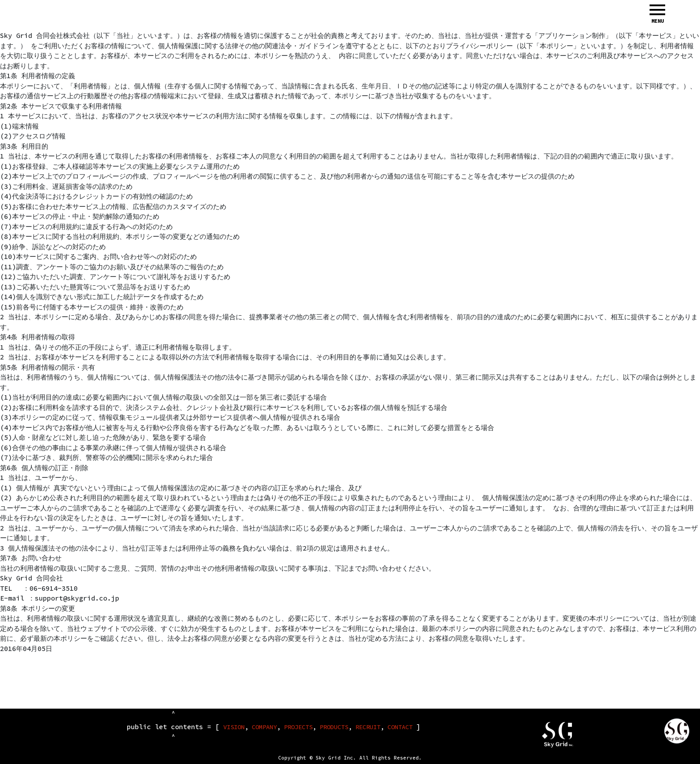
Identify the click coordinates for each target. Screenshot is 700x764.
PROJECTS (298, 727)
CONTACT (400, 727)
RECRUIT (368, 727)
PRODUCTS (334, 727)
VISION (234, 727)
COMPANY (264, 727)
